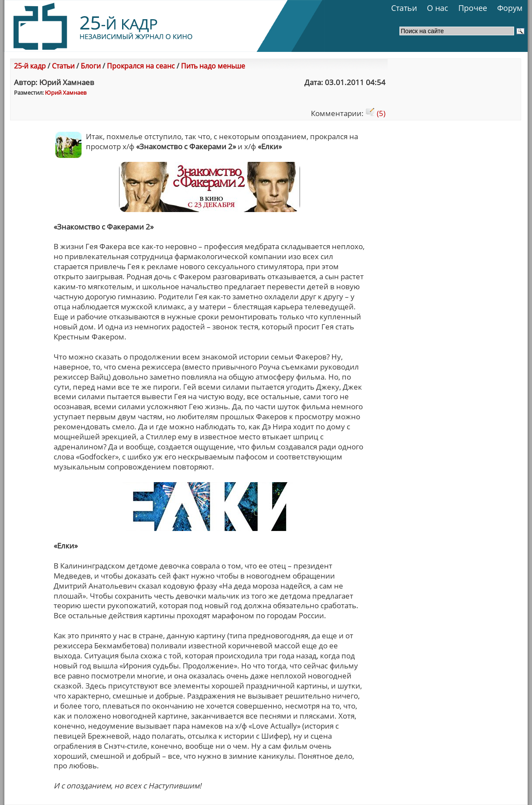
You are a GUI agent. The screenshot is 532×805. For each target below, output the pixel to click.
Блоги (91, 66)
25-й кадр (30, 66)
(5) (375, 113)
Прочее (473, 8)
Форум (510, 8)
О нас (438, 8)
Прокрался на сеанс (141, 66)
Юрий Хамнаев (66, 92)
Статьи (404, 8)
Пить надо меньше (213, 66)
